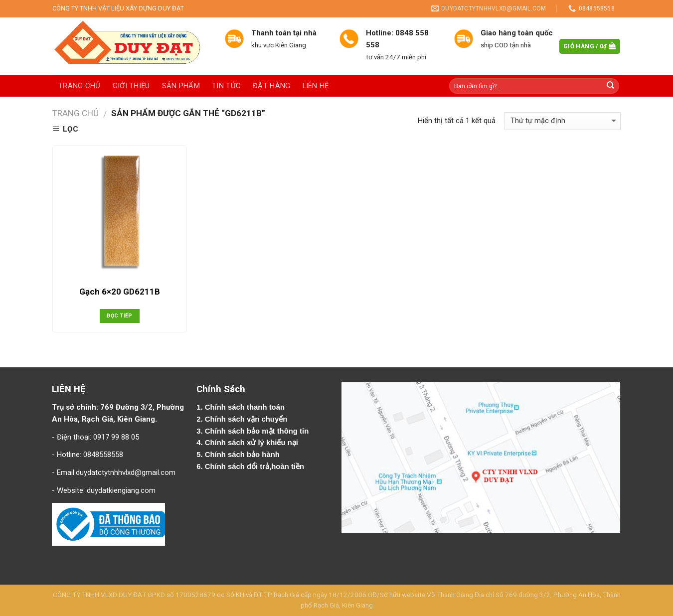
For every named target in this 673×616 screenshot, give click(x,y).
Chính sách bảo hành (243, 455)
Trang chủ (80, 86)
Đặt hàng (271, 86)
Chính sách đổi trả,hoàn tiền (254, 466)
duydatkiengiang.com (121, 490)
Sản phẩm (181, 86)
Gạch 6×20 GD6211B (120, 292)
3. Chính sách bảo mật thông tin (253, 431)
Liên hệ (316, 86)
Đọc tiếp (120, 316)
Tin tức (226, 86)
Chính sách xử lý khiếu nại (252, 443)
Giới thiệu (131, 86)
